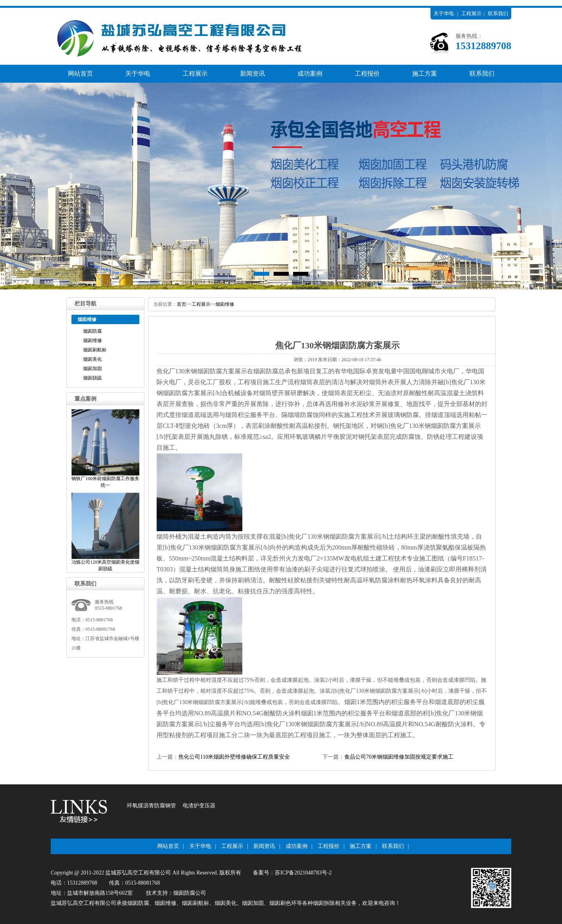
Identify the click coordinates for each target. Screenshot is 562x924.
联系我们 (498, 13)
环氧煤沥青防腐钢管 (151, 806)
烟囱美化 (92, 359)
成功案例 (310, 74)
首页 (181, 304)
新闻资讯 (253, 74)
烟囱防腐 (92, 331)
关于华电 (444, 13)
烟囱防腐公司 (190, 893)
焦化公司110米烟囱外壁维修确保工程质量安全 (234, 757)
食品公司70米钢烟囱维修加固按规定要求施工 (399, 757)
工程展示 (471, 13)
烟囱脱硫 (92, 378)
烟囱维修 (92, 341)
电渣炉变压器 (199, 806)
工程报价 (367, 74)
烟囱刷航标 (95, 350)
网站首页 (80, 74)
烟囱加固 (92, 369)
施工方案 (425, 74)
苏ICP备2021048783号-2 (303, 873)
